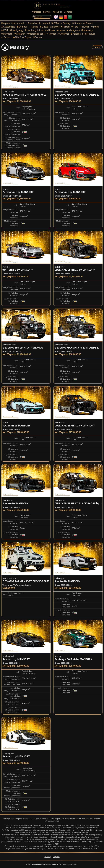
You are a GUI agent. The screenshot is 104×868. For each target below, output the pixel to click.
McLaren (20, 34)
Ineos (95, 27)
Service (47, 12)
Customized (8, 27)
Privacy (48, 857)
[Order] (97, 47)
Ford (75, 27)
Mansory (87, 30)
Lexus (61, 30)
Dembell (22, 27)
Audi (46, 23)
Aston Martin (33, 23)
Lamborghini (32, 30)
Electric (55, 27)
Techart (6, 37)
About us (57, 12)
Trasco (37, 37)
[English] (56, 17)
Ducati (44, 27)
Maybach (7, 34)
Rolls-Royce (89, 34)
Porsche (76, 34)
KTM (4, 30)
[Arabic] (70, 17)
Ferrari (65, 27)
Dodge (34, 27)
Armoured (18, 23)
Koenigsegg (16, 30)
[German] (61, 17)
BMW (55, 23)
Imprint (56, 857)
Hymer (84, 27)
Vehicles (37, 12)
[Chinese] (65, 17)
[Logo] (52, 6)
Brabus (77, 23)
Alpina (5, 23)
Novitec (51, 34)
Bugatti (88, 23)
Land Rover (48, 30)
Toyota (27, 37)
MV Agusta (73, 30)
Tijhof (17, 37)
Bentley (66, 23)
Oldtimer (63, 34)
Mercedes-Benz (36, 34)
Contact (68, 12)
